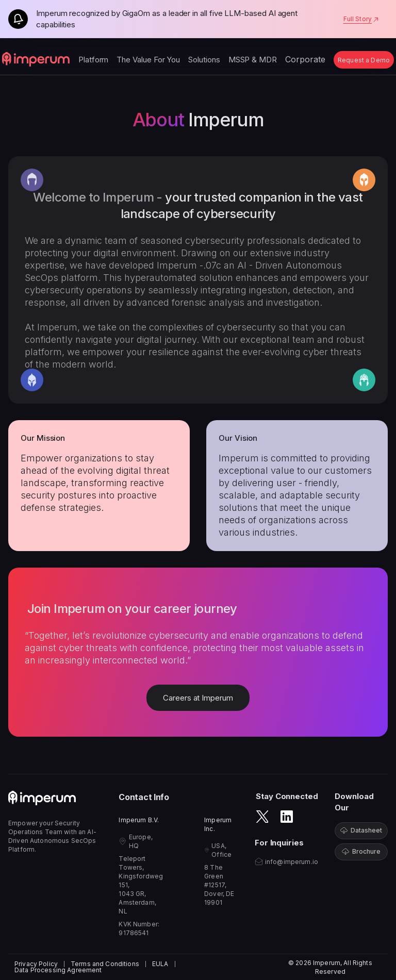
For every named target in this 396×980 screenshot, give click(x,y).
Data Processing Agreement (58, 970)
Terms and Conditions (105, 964)
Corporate (305, 59)
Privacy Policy (36, 964)
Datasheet (361, 830)
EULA (160, 964)
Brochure (361, 851)
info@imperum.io (292, 862)
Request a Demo (364, 60)
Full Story (361, 19)
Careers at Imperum (198, 698)
